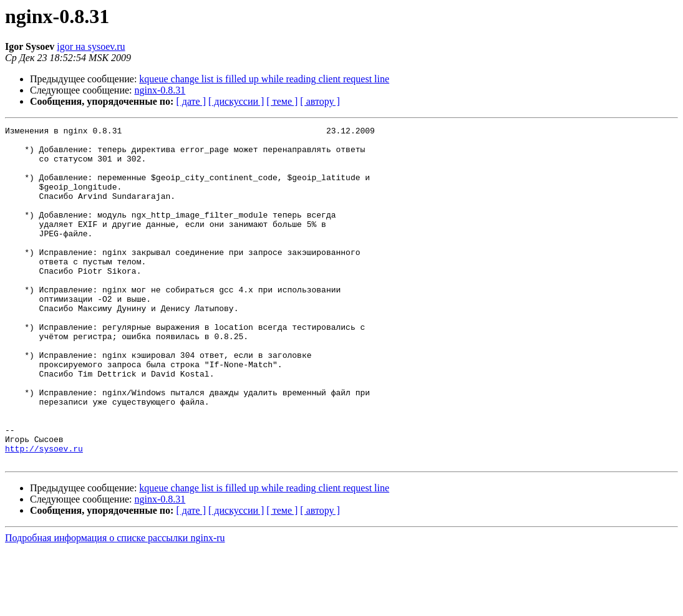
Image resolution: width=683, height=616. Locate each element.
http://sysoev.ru (44, 514)
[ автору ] (320, 101)
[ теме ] (282, 101)
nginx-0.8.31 (160, 90)
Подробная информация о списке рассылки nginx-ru (115, 605)
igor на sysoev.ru (91, 46)
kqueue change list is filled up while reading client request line (264, 79)
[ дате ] (191, 101)
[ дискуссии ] (236, 101)
